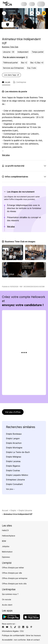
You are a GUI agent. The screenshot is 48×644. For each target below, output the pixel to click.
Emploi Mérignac (14, 457)
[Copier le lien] (32, 13)
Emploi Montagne (14, 448)
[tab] (20, 83)
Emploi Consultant (14, 484)
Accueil (5, 510)
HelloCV (5, 530)
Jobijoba (6, 546)
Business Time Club (10, 47)
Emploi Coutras (13, 470)
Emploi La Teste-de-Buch (18, 452)
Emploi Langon (13, 438)
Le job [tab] (6, 82)
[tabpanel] (24, 188)
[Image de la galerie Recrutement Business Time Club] (24, 270)
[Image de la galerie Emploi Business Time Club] (13, 252)
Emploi (13, 510)
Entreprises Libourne (15, 480)
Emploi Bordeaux (14, 434)
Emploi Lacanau (13, 461)
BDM (4, 541)
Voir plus (6, 155)
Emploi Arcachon (14, 443)
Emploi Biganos (13, 466)
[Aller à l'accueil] (8, 4)
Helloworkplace (9, 536)
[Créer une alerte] (44, 13)
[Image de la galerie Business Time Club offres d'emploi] (36, 252)
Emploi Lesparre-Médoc (17, 475)
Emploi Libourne (25, 510)
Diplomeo (6, 557)
